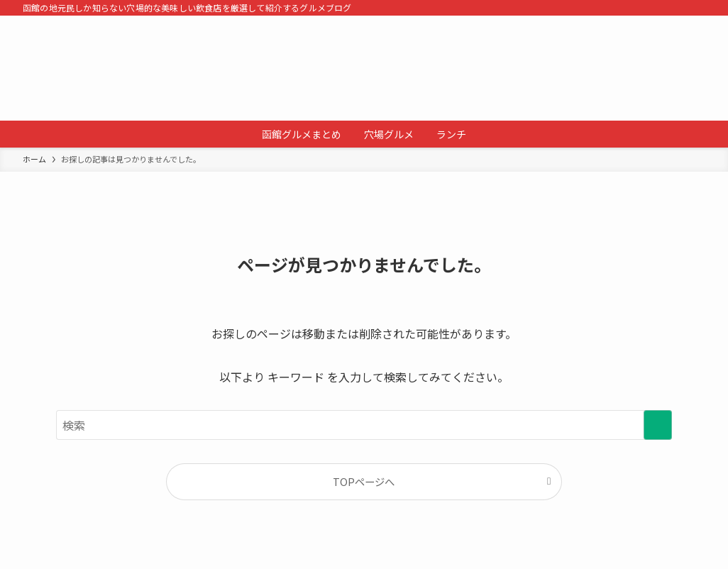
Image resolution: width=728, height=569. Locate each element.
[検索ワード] (364, 425)
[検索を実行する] (658, 425)
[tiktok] (659, 8)
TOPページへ (364, 481)
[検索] (696, 8)
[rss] (678, 8)
